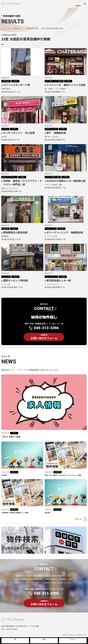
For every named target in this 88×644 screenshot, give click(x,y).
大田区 (15, 81)
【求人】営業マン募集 (11, 441)
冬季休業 (4, 480)
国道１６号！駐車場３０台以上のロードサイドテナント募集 (63, 480)
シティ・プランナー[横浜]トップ (12, 28)
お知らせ (14, 477)
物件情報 (57, 477)
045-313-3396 (46, 334)
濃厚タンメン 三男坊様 (15, 283)
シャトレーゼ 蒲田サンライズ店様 (66, 85)
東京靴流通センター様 (59, 283)
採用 (14, 438)
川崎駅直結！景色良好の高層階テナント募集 (15, 518)
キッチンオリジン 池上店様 (19, 136)
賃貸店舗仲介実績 (32, 28)
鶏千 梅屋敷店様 (56, 136)
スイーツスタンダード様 (16, 85)
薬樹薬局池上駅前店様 (15, 235)
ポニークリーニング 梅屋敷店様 (65, 235)
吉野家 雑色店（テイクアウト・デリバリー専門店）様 (23, 185)
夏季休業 (47, 518)
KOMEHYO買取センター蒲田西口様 (66, 183)
